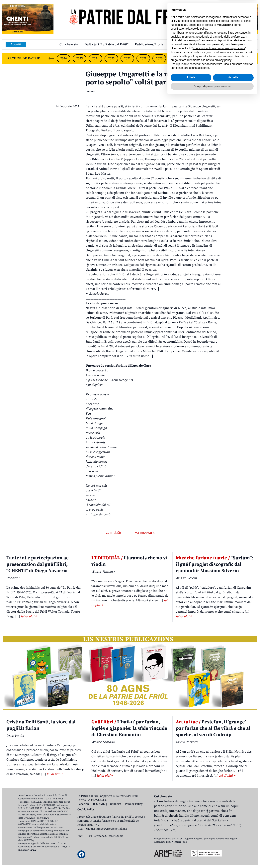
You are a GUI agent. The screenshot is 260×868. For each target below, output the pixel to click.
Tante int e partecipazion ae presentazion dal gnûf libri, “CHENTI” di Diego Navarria (38, 564)
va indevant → (147, 532)
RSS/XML (99, 804)
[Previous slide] (51, 58)
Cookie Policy (86, 810)
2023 (111, 58)
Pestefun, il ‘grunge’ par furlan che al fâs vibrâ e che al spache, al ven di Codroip (213, 728)
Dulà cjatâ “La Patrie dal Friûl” (107, 44)
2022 (127, 58)
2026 (63, 58)
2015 (239, 58)
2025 (79, 58)
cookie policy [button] (199, 800)
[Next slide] (251, 58)
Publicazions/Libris (149, 44)
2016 (223, 58)
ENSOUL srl (85, 836)
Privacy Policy (134, 804)
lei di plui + (29, 616)
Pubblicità (115, 804)
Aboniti (16, 44)
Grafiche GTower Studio (109, 836)
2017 (207, 58)
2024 (95, 58)
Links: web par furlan (185, 44)
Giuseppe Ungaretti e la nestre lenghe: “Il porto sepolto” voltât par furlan (154, 78)
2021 (143, 58)
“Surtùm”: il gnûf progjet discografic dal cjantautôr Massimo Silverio (214, 564)
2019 (175, 58)
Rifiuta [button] (191, 848)
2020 (159, 58)
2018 (191, 58)
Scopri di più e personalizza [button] (212, 857)
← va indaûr (112, 532)
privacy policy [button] (223, 831)
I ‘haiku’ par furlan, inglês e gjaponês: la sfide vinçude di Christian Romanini (129, 728)
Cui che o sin (69, 44)
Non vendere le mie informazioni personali (219, 819)
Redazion (83, 804)
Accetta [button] (233, 848)
